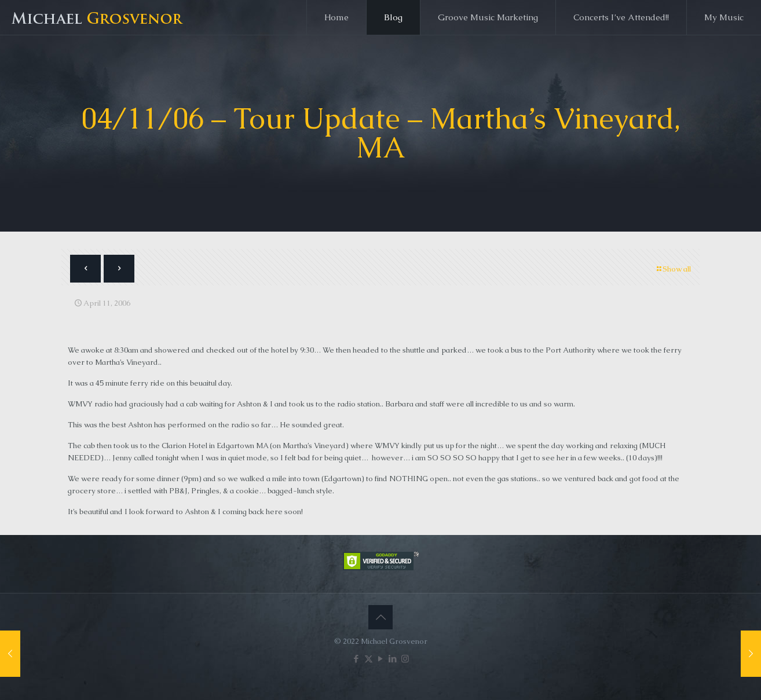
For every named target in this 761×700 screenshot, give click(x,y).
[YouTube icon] (381, 659)
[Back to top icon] (380, 617)
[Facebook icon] (356, 659)
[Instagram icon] (405, 659)
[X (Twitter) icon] (369, 659)
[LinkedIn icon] (393, 659)
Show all (673, 269)
